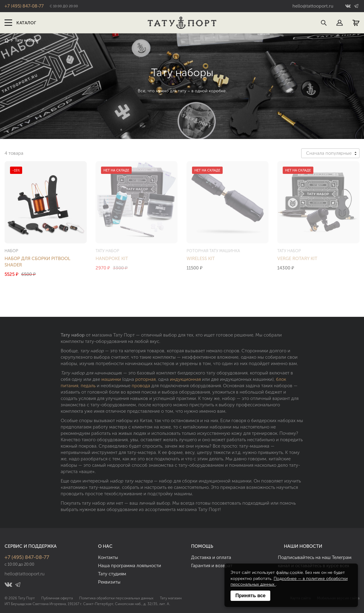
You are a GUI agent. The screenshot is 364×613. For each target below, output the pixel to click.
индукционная (185, 379)
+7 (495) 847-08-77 (24, 6)
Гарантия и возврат (212, 566)
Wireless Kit (201, 259)
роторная (145, 379)
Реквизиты (109, 582)
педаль (88, 386)
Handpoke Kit (112, 259)
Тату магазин (171, 598)
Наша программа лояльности (130, 566)
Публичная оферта (57, 598)
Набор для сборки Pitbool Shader (37, 262)
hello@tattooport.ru (313, 6)
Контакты (108, 557)
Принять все (250, 596)
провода (141, 386)
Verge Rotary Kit (297, 259)
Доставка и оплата (211, 557)
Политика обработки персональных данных (116, 598)
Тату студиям (112, 574)
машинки (111, 379)
